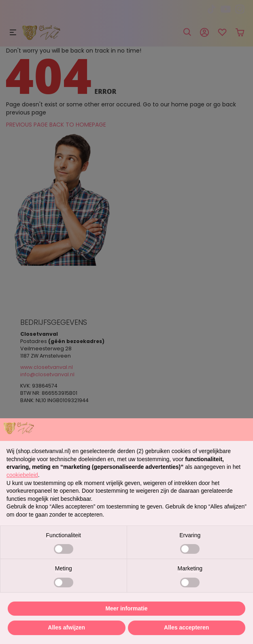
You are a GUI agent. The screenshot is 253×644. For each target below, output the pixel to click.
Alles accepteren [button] (186, 627)
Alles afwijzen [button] (66, 627)
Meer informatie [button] (126, 608)
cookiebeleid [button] (22, 475)
